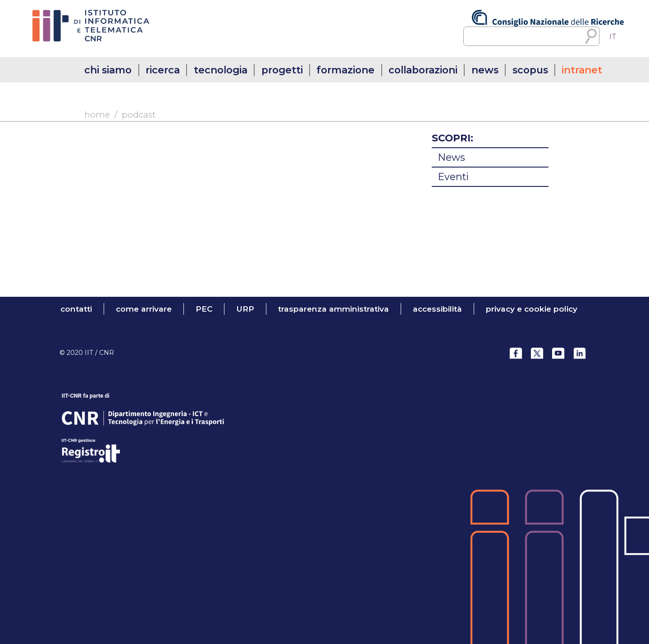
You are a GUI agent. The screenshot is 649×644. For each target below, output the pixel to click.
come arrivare (144, 309)
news (485, 70)
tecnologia (221, 70)
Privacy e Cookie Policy (532, 309)
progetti (282, 70)
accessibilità (437, 309)
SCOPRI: (452, 138)
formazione (345, 70)
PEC (204, 309)
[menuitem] (613, 37)
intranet (582, 70)
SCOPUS (530, 70)
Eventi (453, 177)
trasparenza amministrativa (334, 309)
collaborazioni (423, 70)
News (452, 157)
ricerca (163, 70)
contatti (76, 309)
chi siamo (108, 70)
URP (245, 309)
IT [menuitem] (613, 37)
